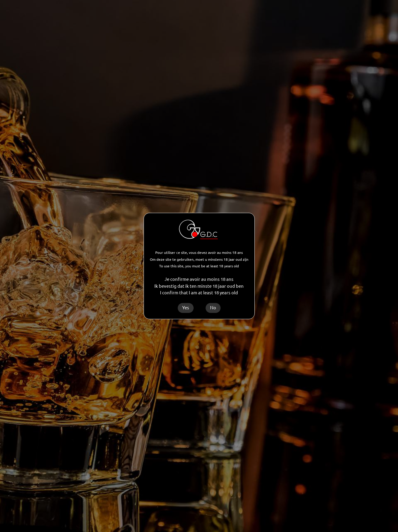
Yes (186, 308)
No (213, 308)
